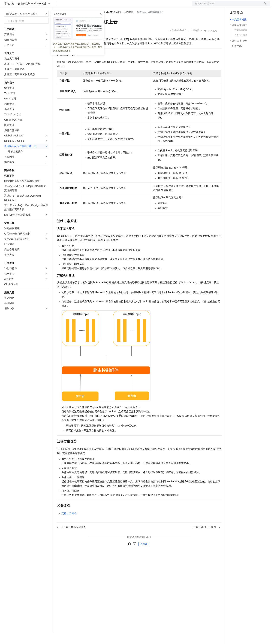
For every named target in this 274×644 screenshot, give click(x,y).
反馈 (143, 555)
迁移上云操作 (69, 525)
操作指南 (129, 23)
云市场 (86, 6)
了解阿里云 (116, 6)
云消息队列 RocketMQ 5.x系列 (107, 23)
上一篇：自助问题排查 (71, 538)
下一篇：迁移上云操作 (206, 538)
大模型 (36, 6)
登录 (264, 6)
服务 (104, 6)
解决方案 (57, 6)
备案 (234, 6)
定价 (76, 6)
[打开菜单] (6, 6)
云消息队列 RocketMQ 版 (32, 15)
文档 (227, 6)
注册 (251, 6)
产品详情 (195, 42)
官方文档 (9, 15)
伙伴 (96, 6)
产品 (46, 6)
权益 (68, 6)
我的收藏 (213, 42)
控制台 (242, 6)
